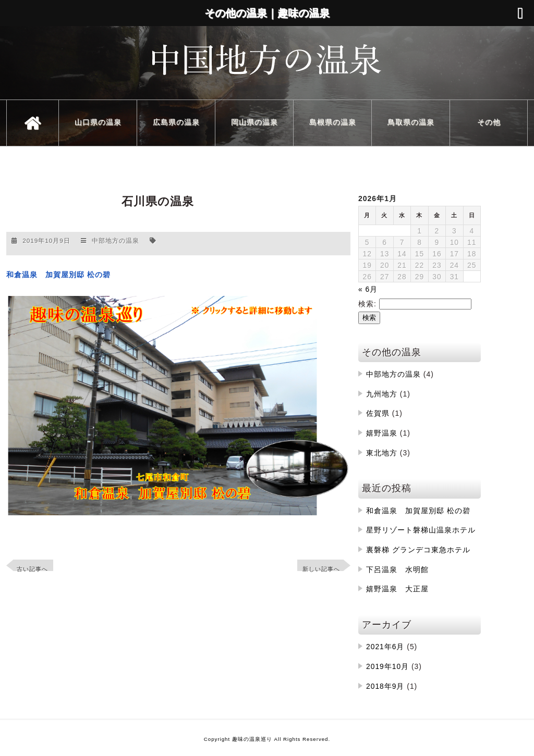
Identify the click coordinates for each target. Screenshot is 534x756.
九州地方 (382, 394)
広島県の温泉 (176, 122)
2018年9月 (385, 686)
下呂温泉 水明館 (397, 569)
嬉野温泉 (382, 433)
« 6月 (368, 289)
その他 (489, 122)
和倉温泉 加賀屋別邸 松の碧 (418, 511)
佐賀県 (378, 413)
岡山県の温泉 (254, 122)
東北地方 (382, 453)
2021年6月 (385, 647)
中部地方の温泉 (116, 240)
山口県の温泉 (98, 122)
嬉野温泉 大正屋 (397, 589)
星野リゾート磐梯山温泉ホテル (421, 530)
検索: (367, 304)
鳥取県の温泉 (411, 122)
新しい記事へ (321, 569)
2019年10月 (387, 666)
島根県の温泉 (333, 122)
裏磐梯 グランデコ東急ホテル (418, 550)
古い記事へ (32, 569)
